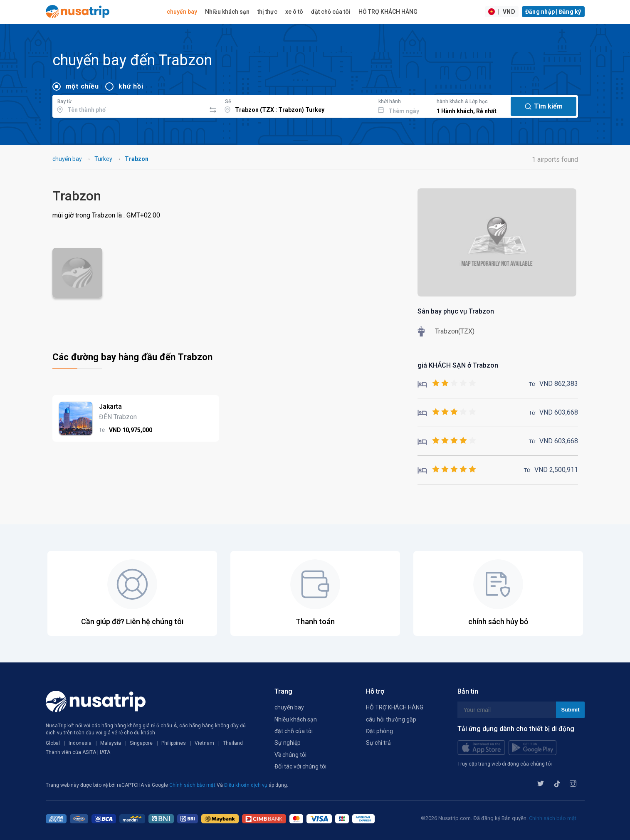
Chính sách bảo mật (193, 785)
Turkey (103, 159)
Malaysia (111, 743)
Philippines (174, 743)
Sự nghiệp (288, 743)
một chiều (82, 86)
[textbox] (129, 105)
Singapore (141, 743)
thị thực (267, 12)
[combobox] (129, 105)
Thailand (233, 743)
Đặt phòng (379, 731)
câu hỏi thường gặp (391, 719)
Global (53, 743)
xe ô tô (294, 12)
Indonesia (80, 743)
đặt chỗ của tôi (331, 12)
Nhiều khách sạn (227, 12)
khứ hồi (131, 86)
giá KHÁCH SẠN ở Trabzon (458, 365)
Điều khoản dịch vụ (246, 785)
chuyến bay (182, 12)
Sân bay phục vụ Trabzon (456, 311)
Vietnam (204, 743)
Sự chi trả (378, 743)
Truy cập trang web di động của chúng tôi (505, 764)
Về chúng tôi (290, 755)
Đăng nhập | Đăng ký (553, 12)
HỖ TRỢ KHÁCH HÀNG (388, 12)
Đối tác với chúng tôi (300, 766)
